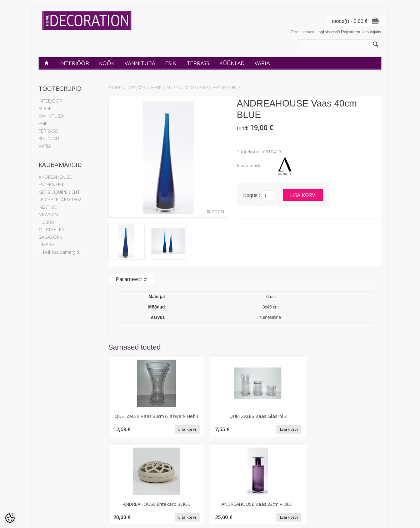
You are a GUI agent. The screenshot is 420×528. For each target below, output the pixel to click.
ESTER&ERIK (51, 184)
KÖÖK (107, 63)
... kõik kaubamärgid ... (61, 252)
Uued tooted (107, 489)
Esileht (115, 88)
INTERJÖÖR (74, 63)
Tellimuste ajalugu (171, 483)
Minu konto (165, 477)
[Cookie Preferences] (10, 518)
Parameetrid (131, 279)
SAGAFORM (51, 237)
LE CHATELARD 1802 (60, 199)
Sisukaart (105, 495)
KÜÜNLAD (232, 63)
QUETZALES (51, 230)
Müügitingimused (53, 502)
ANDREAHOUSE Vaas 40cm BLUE (213, 88)
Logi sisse (325, 32)
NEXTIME (48, 207)
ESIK (171, 63)
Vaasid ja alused (165, 88)
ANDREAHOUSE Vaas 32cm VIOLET (350, 419)
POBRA (46, 222)
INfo (42, 477)
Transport (47, 495)
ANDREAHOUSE (55, 177)
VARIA (262, 63)
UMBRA (46, 245)
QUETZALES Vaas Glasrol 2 (210, 419)
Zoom (218, 212)
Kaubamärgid (108, 477)
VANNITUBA (140, 63)
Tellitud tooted (167, 489)
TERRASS (198, 63)
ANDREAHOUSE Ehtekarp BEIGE (280, 419)
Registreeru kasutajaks (361, 32)
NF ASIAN (48, 214)
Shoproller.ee (370, 516)
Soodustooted (109, 483)
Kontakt (45, 489)
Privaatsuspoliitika (54, 483)
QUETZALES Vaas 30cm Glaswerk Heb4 (140, 419)
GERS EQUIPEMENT (59, 192)
